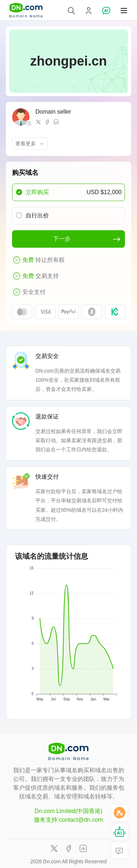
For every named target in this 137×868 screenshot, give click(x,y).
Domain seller (53, 112)
